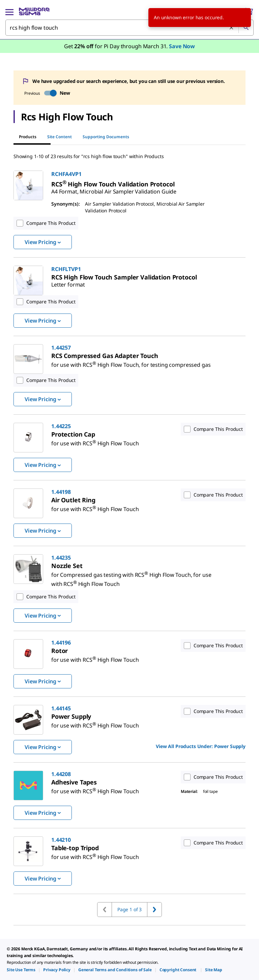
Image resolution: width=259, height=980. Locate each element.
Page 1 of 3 (129, 909)
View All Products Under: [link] (201, 746)
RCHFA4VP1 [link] (66, 174)
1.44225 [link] (61, 426)
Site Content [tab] (60, 137)
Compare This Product (45, 223)
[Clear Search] (231, 28)
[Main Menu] (9, 11)
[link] (114, 189)
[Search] (246, 28)
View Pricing (43, 242)
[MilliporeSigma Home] (34, 11)
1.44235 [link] (61, 558)
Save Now (182, 46)
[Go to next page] (154, 910)
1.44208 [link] (61, 774)
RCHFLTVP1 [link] (66, 269)
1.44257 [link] (61, 348)
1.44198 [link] (61, 492)
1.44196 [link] (61, 643)
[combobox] (129, 28)
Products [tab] (28, 137)
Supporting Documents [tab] (106, 137)
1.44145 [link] (61, 708)
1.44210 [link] (61, 840)
